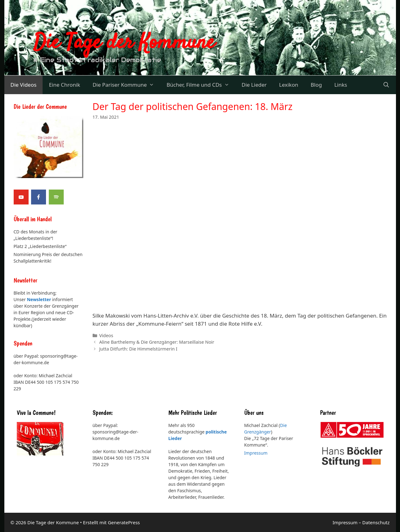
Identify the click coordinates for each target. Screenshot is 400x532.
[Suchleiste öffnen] (386, 85)
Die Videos (24, 85)
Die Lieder (254, 85)
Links (341, 85)
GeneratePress (124, 522)
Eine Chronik (64, 85)
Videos (106, 335)
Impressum (256, 453)
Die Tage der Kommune (124, 43)
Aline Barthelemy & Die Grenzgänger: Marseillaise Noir (157, 342)
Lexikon (289, 85)
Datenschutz (376, 522)
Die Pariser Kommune (126, 85)
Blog (316, 85)
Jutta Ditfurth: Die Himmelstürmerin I (138, 349)
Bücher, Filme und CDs (201, 85)
